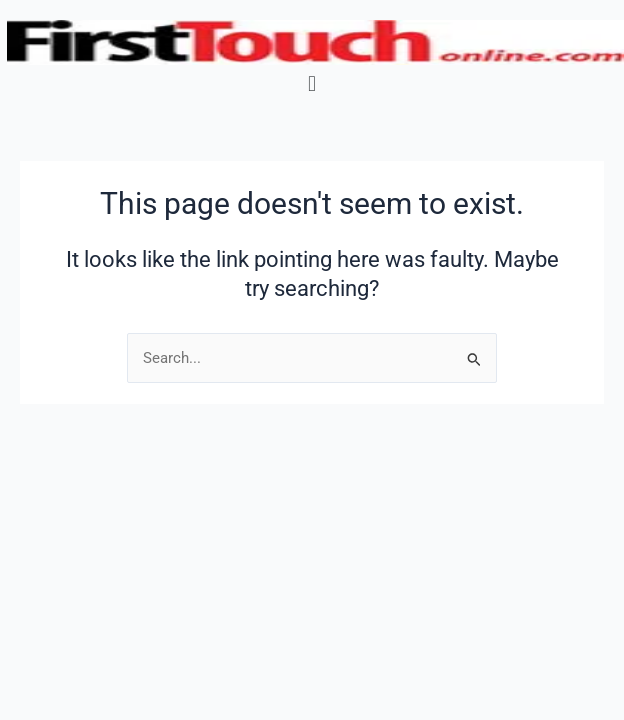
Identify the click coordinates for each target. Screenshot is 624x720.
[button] (311, 83)
